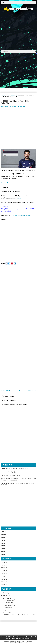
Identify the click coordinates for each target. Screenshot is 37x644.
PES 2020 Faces (12, 95)
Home (4, 95)
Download (4, 183)
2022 (5, 593)
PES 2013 (4, 576)
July (6, 610)
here (19, 198)
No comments (21, 106)
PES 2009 (4, 565)
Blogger (29, 639)
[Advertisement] (18, 30)
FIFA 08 (3, 532)
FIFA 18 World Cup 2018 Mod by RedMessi (14, 469)
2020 (5, 598)
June (6, 613)
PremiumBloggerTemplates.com (19, 643)
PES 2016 (4, 585)
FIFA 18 (3, 554)
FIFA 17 (3, 552)
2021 (5, 595)
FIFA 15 (3, 546)
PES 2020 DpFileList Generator (22, 215)
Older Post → (32, 390)
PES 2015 (4, 582)
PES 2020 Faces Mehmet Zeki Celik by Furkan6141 (15, 102)
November (8, 600)
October (7, 603)
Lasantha (30, 641)
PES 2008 (4, 562)
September (8, 605)
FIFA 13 (3, 540)
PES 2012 (4, 574)
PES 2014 (4, 579)
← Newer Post (6, 390)
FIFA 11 (3, 537)
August (7, 608)
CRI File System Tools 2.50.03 (10, 475)
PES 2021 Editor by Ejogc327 (10, 472)
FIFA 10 (3, 535)
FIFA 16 (3, 549)
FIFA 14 (3, 543)
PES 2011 (4, 571)
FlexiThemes (13, 641)
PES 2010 (4, 568)
